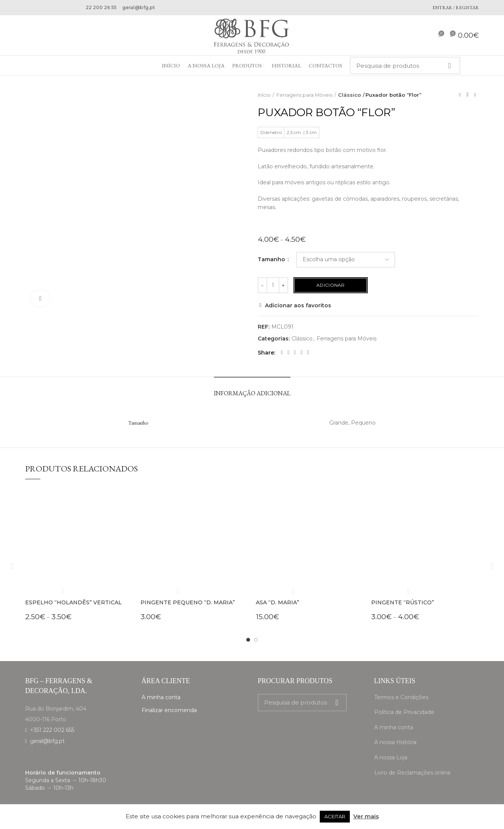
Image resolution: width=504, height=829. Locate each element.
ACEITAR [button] (335, 816)
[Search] (405, 65)
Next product (475, 95)
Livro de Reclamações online (412, 773)
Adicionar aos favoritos (298, 305)
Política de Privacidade (404, 712)
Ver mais (366, 816)
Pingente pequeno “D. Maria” (188, 602)
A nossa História (395, 742)
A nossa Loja (391, 757)
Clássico (348, 95)
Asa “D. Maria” (278, 602)
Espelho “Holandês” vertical (73, 602)
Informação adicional (252, 393)
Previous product (460, 95)
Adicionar (331, 285)
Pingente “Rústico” (403, 602)
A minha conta (161, 697)
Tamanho (272, 259)
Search (449, 65)
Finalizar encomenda (169, 710)
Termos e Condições (401, 697)
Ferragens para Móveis (304, 95)
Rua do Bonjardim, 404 (56, 709)
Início (264, 95)
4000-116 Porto (46, 719)
